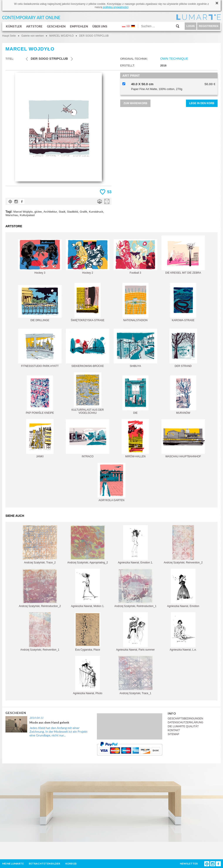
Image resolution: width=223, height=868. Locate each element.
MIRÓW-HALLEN (135, 438)
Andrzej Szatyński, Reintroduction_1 (135, 588)
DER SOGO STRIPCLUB (94, 36)
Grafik (84, 212)
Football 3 (135, 257)
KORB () (71, 864)
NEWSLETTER (189, 864)
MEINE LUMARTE (13, 864)
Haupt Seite (9, 36)
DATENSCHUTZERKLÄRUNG (185, 722)
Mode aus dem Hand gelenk (49, 722)
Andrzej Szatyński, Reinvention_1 (40, 632)
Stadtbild (73, 212)
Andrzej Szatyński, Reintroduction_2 (40, 588)
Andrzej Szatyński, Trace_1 (135, 675)
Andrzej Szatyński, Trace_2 (40, 545)
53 (109, 192)
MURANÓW (183, 395)
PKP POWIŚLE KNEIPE (40, 395)
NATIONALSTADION (135, 302)
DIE (135, 395)
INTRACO (88, 439)
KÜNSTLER (14, 26)
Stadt (62, 212)
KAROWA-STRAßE (183, 302)
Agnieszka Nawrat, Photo (88, 675)
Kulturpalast (27, 215)
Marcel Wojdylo (23, 212)
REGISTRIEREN (209, 26)
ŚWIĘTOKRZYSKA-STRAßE (88, 302)
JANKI (40, 438)
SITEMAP (173, 734)
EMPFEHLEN (79, 26)
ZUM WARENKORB (135, 103)
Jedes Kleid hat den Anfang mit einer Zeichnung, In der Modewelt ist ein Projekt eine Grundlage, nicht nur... (58, 732)
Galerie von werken (33, 36)
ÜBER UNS (100, 26)
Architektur (50, 212)
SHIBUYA (135, 348)
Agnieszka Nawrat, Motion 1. (88, 588)
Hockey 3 (40, 257)
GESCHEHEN (56, 26)
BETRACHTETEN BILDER (44, 864)
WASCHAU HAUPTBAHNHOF (183, 439)
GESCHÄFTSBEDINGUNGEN (185, 719)
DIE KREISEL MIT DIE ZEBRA (183, 255)
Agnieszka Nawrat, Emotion (183, 588)
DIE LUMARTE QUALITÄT (183, 726)
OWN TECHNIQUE (174, 58)
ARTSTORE (34, 26)
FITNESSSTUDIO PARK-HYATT (40, 348)
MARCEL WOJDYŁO (61, 36)
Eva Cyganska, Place (88, 632)
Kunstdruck (96, 212)
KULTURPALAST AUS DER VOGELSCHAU (88, 393)
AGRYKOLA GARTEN (111, 482)
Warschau (12, 215)
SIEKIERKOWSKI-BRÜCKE (88, 348)
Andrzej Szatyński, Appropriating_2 (88, 545)
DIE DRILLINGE (40, 303)
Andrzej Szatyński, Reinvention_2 (183, 545)
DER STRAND (183, 348)
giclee (38, 212)
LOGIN (191, 26)
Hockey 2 (88, 257)
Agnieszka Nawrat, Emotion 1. (135, 545)
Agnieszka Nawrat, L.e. (183, 632)
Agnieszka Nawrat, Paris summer (135, 632)
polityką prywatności (116, 7)
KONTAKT (174, 730)
